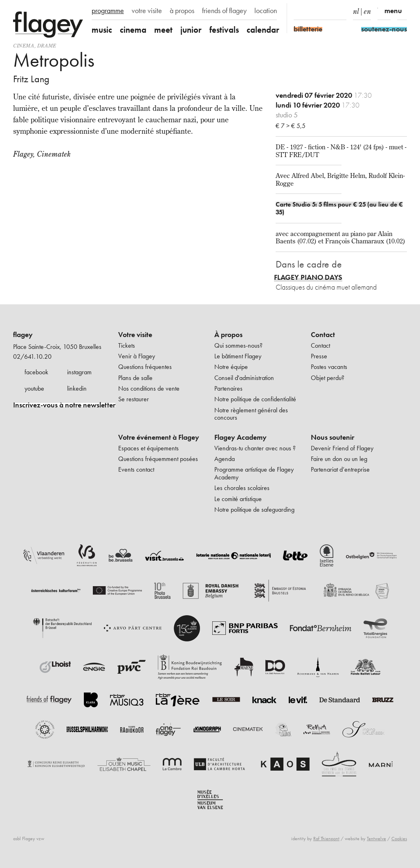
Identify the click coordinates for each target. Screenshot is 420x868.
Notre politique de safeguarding (254, 509)
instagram (79, 372)
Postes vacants (329, 367)
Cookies (399, 839)
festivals (224, 30)
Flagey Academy (240, 437)
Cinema (24, 46)
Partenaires (228, 388)
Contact (323, 335)
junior (191, 30)
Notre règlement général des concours (251, 414)
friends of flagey (224, 11)
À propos (228, 335)
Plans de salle (135, 378)
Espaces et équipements (148, 448)
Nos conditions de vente (149, 388)
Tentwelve (376, 839)
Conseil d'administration (244, 378)
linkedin (77, 388)
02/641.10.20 (32, 356)
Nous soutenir (332, 437)
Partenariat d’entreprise (340, 469)
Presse (319, 356)
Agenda (225, 459)
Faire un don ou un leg (339, 459)
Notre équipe (231, 367)
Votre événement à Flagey (159, 437)
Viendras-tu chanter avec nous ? (255, 448)
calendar (263, 30)
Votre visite (135, 335)
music (102, 30)
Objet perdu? (328, 378)
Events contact (136, 469)
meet (163, 30)
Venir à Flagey (137, 356)
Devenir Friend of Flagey (342, 448)
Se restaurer (134, 399)
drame (47, 46)
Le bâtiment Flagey (238, 356)
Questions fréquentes (145, 367)
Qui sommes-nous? (238, 345)
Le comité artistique (238, 499)
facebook (36, 372)
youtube (34, 388)
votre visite (147, 11)
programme (108, 11)
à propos (182, 11)
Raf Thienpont (326, 839)
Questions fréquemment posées (158, 459)
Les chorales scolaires (242, 488)
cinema (133, 30)
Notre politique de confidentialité (255, 399)
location (266, 11)
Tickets (127, 345)
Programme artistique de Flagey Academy (254, 473)
